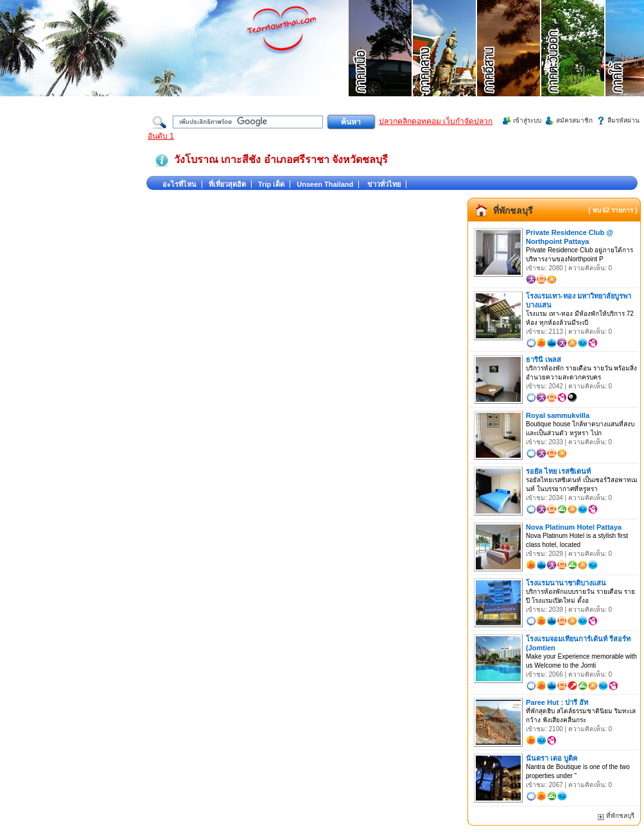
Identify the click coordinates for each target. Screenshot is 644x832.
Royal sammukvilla (558, 415)
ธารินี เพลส (544, 360)
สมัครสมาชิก (574, 120)
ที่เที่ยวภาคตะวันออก (573, 64)
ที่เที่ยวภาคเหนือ (381, 64)
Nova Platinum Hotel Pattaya (574, 527)
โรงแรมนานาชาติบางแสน (566, 583)
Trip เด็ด (271, 184)
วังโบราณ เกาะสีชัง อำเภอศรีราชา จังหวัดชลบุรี (281, 160)
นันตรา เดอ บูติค (552, 758)
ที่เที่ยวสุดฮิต (227, 184)
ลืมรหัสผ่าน (623, 120)
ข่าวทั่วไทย (384, 184)
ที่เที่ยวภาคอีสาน (509, 64)
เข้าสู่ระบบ (527, 120)
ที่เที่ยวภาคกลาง (445, 64)
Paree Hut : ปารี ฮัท (557, 702)
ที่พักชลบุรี (513, 211)
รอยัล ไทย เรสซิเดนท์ (558, 471)
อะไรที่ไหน (179, 184)
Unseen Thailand (325, 184)
